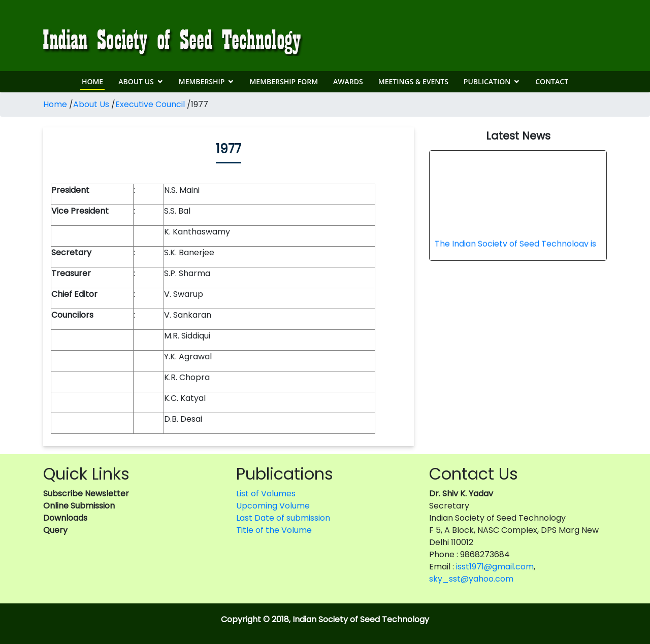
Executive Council (150, 104)
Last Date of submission (283, 518)
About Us (136, 81)
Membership (202, 81)
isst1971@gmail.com (495, 567)
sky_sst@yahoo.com (471, 579)
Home (92, 81)
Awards (348, 81)
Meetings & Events (413, 81)
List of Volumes (266, 494)
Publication (487, 81)
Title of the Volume (274, 530)
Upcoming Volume (273, 506)
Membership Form (284, 81)
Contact (552, 81)
